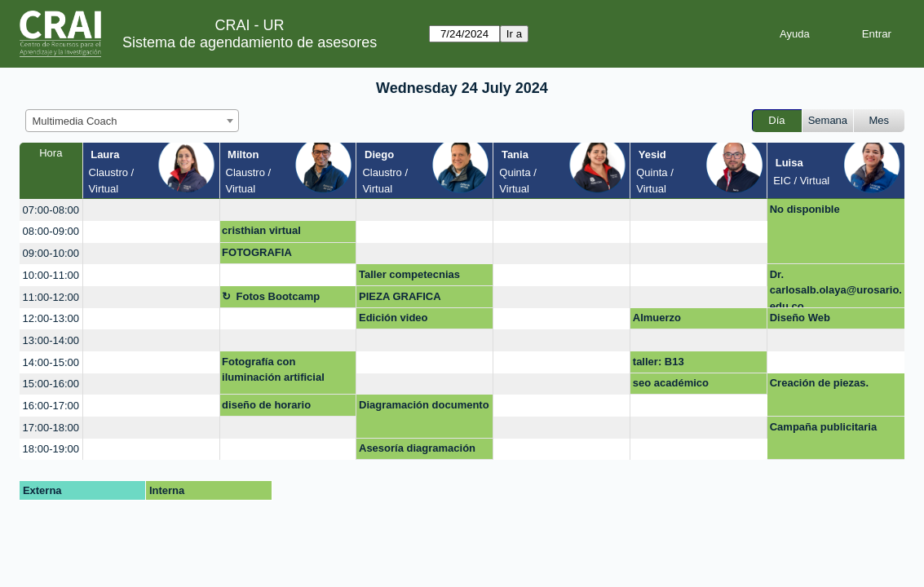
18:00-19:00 (51, 449)
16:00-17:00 (51, 406)
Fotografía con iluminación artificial (273, 370)
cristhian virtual (261, 230)
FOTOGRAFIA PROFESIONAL (260, 255)
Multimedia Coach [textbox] (75, 121)
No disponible (805, 209)
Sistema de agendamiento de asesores (250, 42)
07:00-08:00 (51, 210)
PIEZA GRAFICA (400, 296)
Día (776, 120)
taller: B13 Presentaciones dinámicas (672, 364)
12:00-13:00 (51, 318)
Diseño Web (800, 318)
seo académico (671, 383)
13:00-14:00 (51, 340)
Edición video (393, 318)
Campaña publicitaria (823, 427)
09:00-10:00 (51, 253)
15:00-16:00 (51, 384)
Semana (828, 120)
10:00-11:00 (51, 275)
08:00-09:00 (51, 231)
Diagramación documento (424, 405)
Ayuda (795, 34)
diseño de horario (266, 405)
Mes (880, 120)
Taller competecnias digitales (409, 277)
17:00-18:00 (51, 428)
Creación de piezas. (819, 383)
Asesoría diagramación (417, 448)
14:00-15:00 (51, 362)
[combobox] (132, 121)
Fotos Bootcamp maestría (271, 299)
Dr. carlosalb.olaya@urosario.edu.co (836, 288)
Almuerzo (657, 318)
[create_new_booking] (151, 210)
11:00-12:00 (51, 297)
